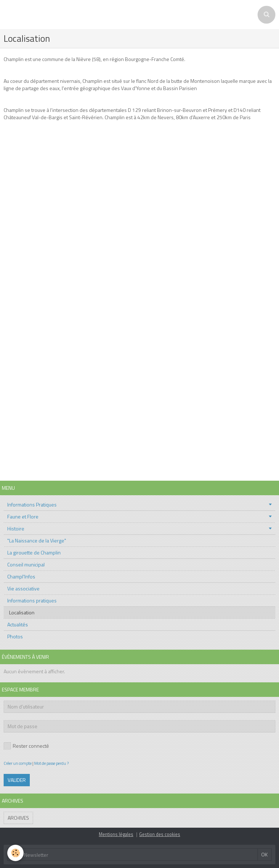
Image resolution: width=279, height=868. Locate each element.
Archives (18, 818)
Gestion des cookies (160, 834)
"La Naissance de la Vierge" (37, 540)
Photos (15, 636)
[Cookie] (15, 853)
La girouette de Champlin (34, 552)
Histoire (16, 528)
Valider (17, 780)
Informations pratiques (32, 600)
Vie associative (23, 588)
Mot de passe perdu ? (51, 763)
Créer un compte (18, 763)
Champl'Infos (21, 576)
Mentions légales (116, 834)
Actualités (18, 624)
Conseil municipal (26, 564)
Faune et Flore (23, 516)
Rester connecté (26, 746)
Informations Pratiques (32, 504)
